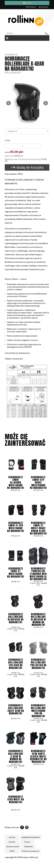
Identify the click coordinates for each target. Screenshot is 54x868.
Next (46, 103)
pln (27, 3)
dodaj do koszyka (27, 167)
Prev (8, 103)
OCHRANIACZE (11, 55)
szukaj (46, 34)
